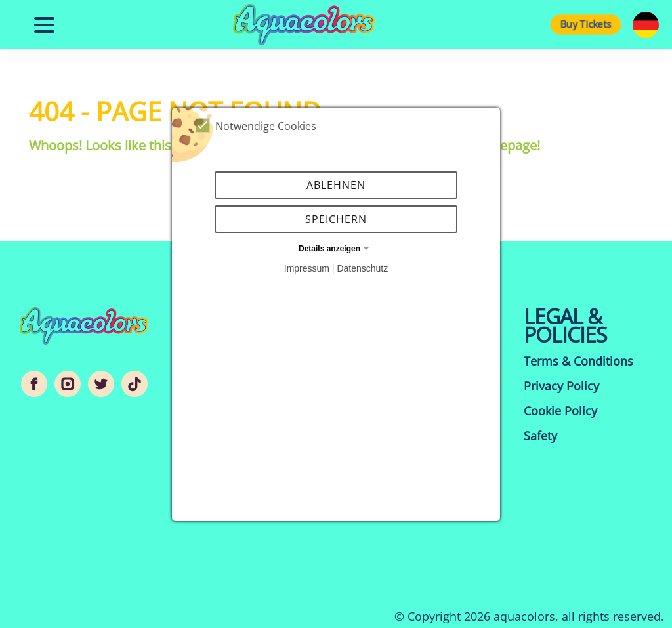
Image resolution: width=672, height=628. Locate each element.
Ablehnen (336, 185)
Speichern (336, 219)
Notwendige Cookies (256, 126)
